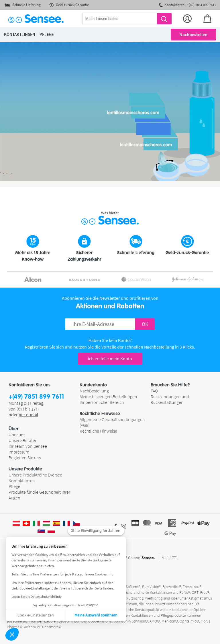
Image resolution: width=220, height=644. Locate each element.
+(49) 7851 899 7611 (36, 397)
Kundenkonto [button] (93, 385)
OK (145, 324)
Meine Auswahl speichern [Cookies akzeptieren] (96, 615)
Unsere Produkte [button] (25, 469)
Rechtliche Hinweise (98, 431)
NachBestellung (94, 391)
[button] (12, 634)
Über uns (17, 435)
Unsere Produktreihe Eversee (35, 475)
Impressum (19, 452)
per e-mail (28, 415)
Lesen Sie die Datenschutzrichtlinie (37, 597)
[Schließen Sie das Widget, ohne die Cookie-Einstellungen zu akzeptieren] (96, 531)
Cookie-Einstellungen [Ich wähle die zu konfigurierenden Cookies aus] (36, 615)
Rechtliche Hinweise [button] (100, 414)
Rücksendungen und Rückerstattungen (170, 399)
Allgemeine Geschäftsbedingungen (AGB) (112, 422)
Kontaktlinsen (22, 480)
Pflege (14, 486)
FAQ (154, 391)
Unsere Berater (22, 440)
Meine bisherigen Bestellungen (108, 396)
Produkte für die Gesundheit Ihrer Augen (39, 495)
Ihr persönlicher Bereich (102, 402)
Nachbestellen (193, 34)
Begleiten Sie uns (25, 458)
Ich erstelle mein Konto (110, 359)
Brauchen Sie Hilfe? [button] (170, 385)
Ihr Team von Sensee (28, 446)
